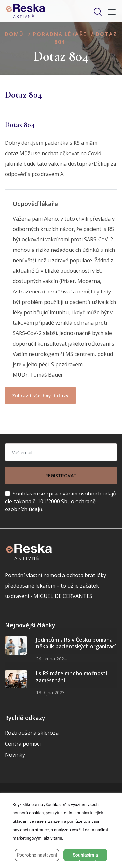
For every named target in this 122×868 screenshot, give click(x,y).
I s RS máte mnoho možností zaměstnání (72, 677)
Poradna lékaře (60, 34)
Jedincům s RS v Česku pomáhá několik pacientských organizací (76, 643)
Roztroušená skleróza (32, 733)
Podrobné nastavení (37, 855)
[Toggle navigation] (110, 12)
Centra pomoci (23, 744)
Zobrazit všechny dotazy (40, 395)
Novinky (15, 755)
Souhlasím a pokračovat (85, 857)
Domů (14, 34)
